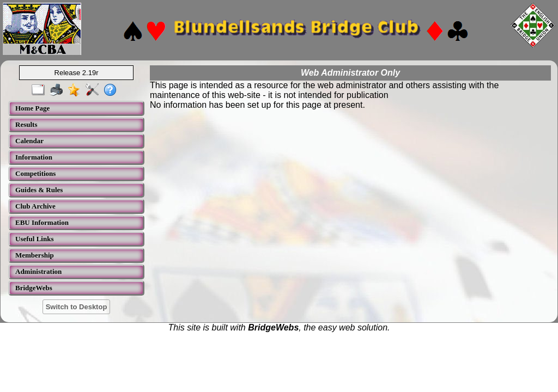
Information (34, 157)
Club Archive (35, 206)
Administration (38, 271)
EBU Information (42, 222)
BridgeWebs (34, 288)
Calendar (29, 141)
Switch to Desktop (77, 307)
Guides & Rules (39, 190)
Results (26, 124)
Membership (35, 255)
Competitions (35, 173)
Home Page (32, 108)
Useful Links (34, 239)
